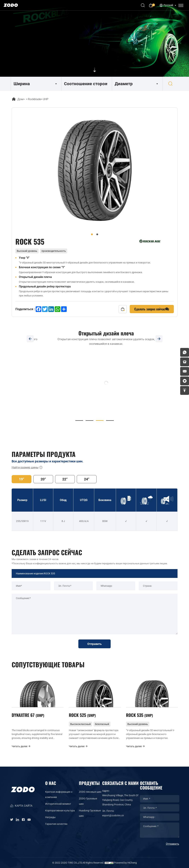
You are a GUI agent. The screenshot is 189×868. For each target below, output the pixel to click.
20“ (43, 479)
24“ (87, 479)
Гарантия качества (56, 824)
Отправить (94, 644)
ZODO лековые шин (90, 792)
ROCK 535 (139, 715)
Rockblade (34, 99)
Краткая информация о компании (59, 794)
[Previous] (30, 339)
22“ (65, 479)
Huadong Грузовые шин (90, 813)
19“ (22, 479)
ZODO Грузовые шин (88, 801)
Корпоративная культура (60, 811)
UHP (46, 99)
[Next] (159, 339)
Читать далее (21, 746)
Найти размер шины (27, 468)
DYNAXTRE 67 (28, 715)
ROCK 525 (82, 715)
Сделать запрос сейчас (152, 309)
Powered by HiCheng (125, 863)
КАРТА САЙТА (21, 806)
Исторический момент (58, 804)
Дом (20, 99)
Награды (50, 817)
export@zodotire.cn (113, 815)
